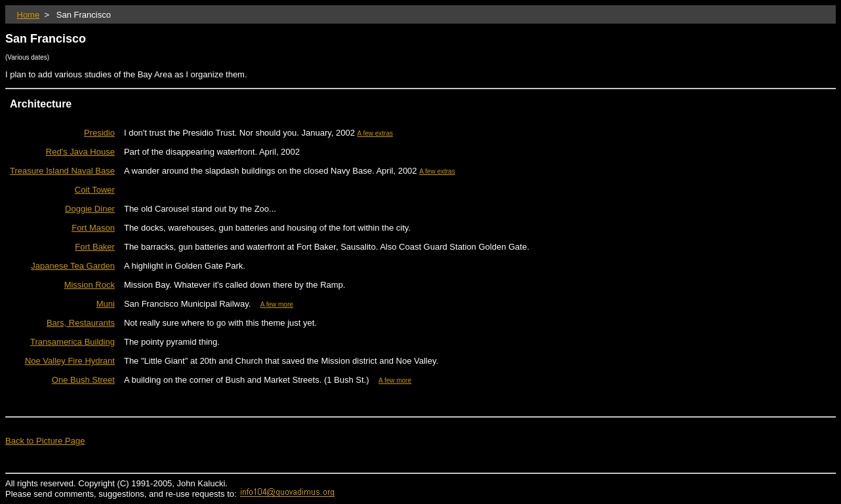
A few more (277, 304)
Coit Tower (95, 190)
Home (29, 15)
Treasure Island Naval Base (62, 171)
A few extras (375, 133)
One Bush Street (83, 380)
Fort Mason (93, 228)
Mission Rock (90, 285)
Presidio (99, 133)
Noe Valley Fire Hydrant (70, 361)
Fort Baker (95, 247)
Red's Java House (80, 152)
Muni (106, 304)
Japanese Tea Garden (73, 266)
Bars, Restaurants (81, 323)
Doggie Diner (90, 209)
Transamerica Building (72, 342)
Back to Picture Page (45, 441)
